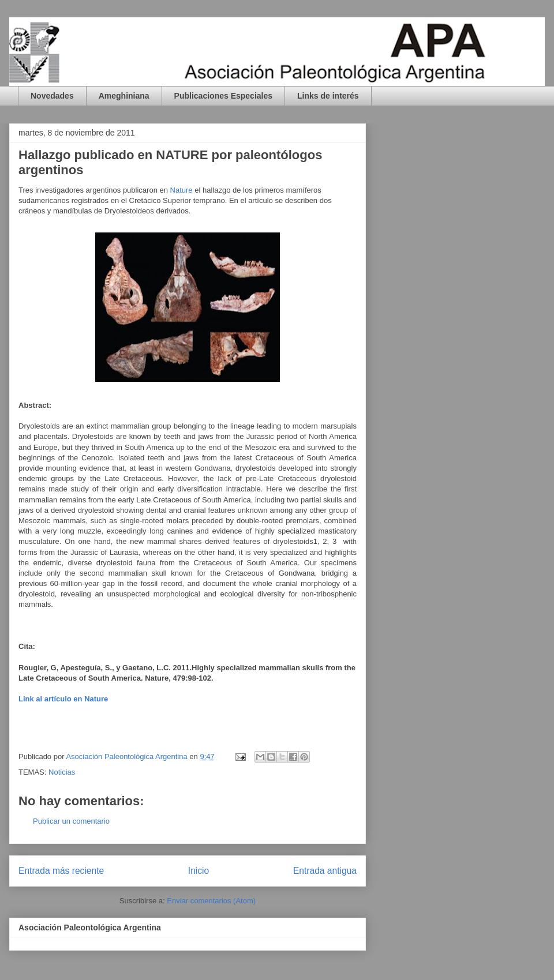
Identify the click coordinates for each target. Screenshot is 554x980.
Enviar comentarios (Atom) (211, 901)
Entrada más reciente (61, 871)
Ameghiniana (124, 96)
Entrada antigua (325, 871)
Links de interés (328, 96)
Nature (181, 190)
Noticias (62, 772)
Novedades (52, 96)
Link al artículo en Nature (63, 699)
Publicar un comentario (71, 821)
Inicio (199, 871)
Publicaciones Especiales (223, 96)
